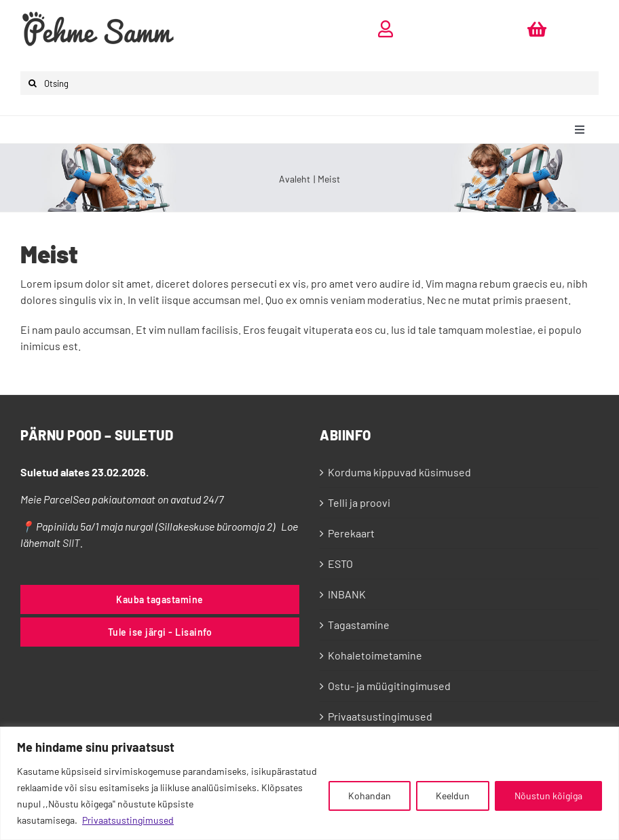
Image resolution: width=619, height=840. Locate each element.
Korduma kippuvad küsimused (399, 472)
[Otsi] (32, 83)
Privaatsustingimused (128, 820)
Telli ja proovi (359, 502)
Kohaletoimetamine (375, 655)
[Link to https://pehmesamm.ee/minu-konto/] (386, 29)
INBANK (347, 594)
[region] (309, 783)
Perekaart (351, 533)
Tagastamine (359, 625)
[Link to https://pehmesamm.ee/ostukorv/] (537, 29)
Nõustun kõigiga (548, 796)
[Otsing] (309, 83)
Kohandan (370, 796)
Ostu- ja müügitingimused (389, 686)
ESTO (340, 564)
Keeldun (453, 796)
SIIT (71, 542)
